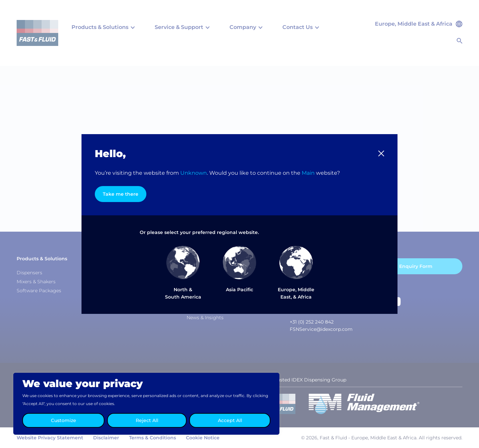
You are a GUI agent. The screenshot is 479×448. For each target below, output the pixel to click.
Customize (64, 420)
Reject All (147, 420)
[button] (381, 153)
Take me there (121, 194)
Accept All (230, 420)
